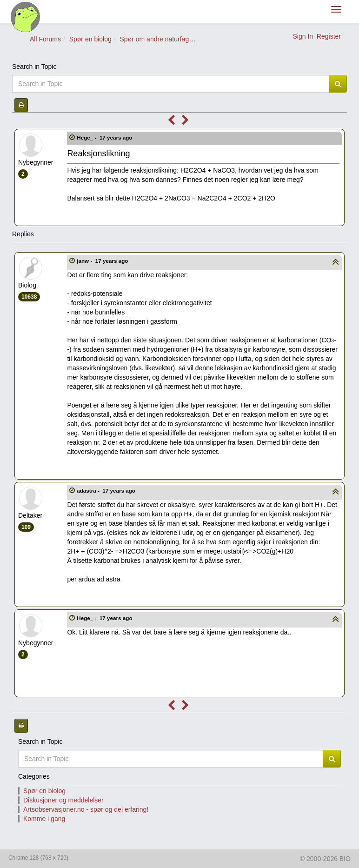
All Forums (45, 39)
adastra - (107, 491)
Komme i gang (44, 819)
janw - (103, 261)
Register (329, 36)
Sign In (303, 36)
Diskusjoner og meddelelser (63, 800)
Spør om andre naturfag (155, 39)
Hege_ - (105, 137)
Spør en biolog (90, 39)
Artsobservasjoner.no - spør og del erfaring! (86, 809)
